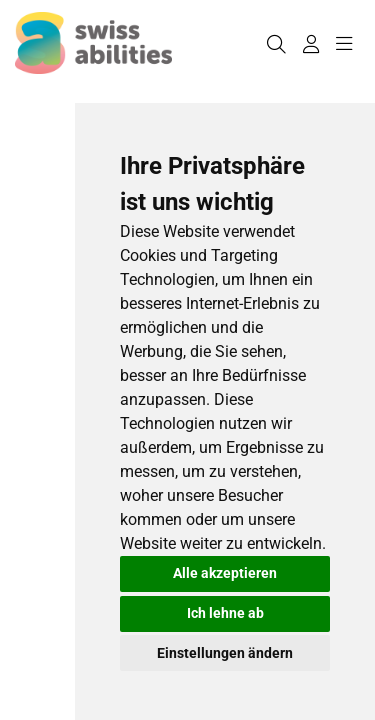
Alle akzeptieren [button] (225, 573)
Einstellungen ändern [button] (225, 653)
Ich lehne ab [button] (225, 613)
